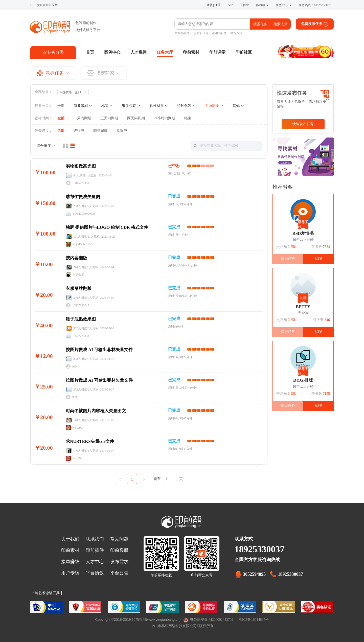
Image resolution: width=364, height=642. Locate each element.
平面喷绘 (214, 106)
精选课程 (236, 33)
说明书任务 (219, 33)
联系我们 (95, 539)
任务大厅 (165, 52)
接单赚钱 (70, 562)
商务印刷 (83, 106)
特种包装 (187, 106)
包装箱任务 (201, 33)
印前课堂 (217, 52)
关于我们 (70, 539)
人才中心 (95, 562)
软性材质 (159, 106)
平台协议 (95, 573)
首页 (90, 52)
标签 (107, 106)
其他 (238, 106)
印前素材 (191, 52)
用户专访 (70, 573)
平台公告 (119, 573)
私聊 (318, 259)
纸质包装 (131, 106)
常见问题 (119, 539)
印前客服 (119, 550)
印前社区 (244, 52)
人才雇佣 (139, 52)
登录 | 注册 (213, 5)
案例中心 (112, 52)
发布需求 (119, 562)
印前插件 (95, 550)
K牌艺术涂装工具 (46, 593)
